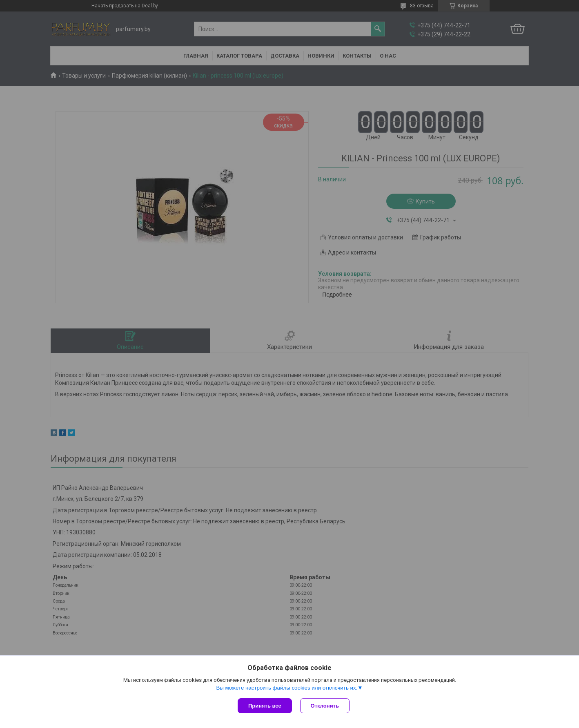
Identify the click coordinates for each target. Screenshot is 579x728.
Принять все (265, 706)
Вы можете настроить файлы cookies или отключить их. (287, 688)
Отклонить (325, 706)
